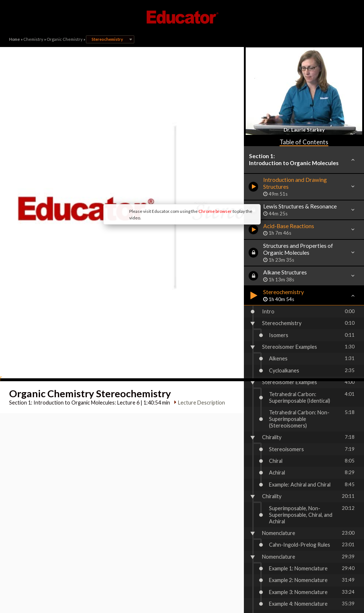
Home (15, 39)
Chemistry (33, 39)
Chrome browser (155, 157)
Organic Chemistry (65, 39)
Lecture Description (199, 303)
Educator (182, 17)
